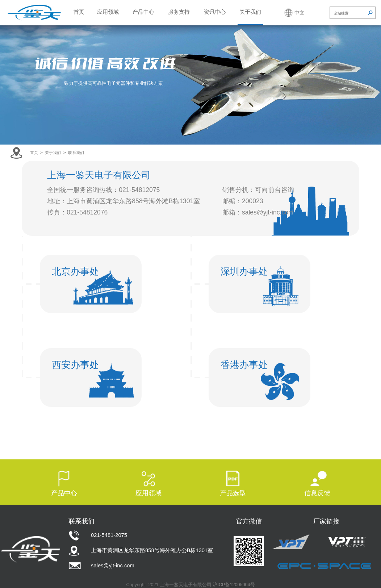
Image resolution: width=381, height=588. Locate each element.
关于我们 (250, 12)
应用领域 (108, 12)
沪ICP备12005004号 (234, 585)
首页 (79, 12)
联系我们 (76, 153)
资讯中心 (215, 12)
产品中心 (143, 12)
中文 (300, 13)
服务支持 (179, 12)
